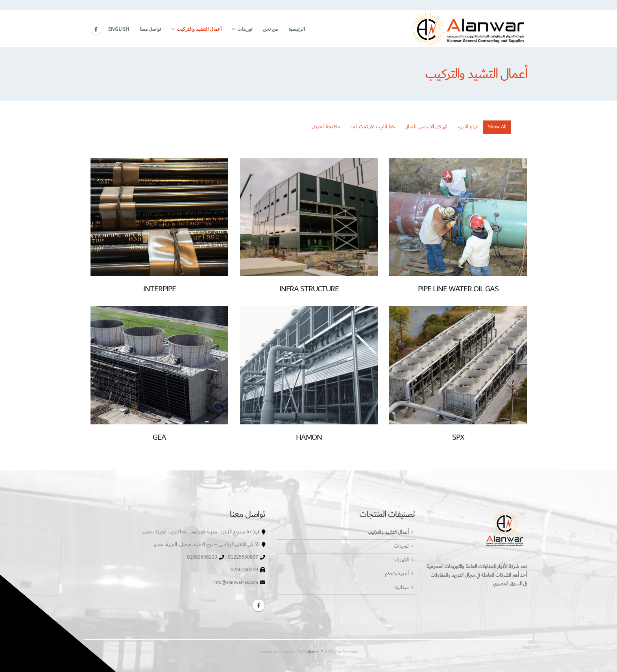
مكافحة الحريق (326, 127)
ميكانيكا (402, 588)
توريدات (245, 29)
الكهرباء (402, 560)
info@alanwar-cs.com (236, 582)
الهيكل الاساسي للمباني (426, 127)
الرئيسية (297, 29)
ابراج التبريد (468, 127)
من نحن (270, 29)
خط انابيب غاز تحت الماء (372, 127)
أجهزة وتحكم (397, 574)
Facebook (259, 605)
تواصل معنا (150, 29)
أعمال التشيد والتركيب (199, 29)
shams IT (315, 652)
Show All (497, 127)
